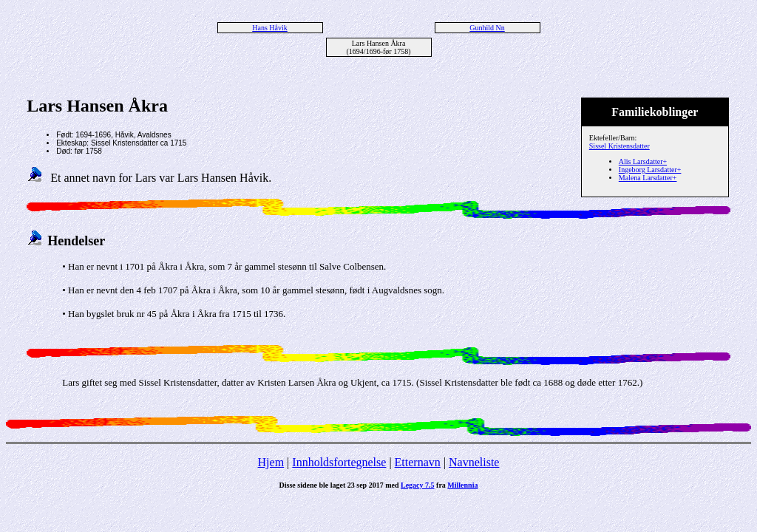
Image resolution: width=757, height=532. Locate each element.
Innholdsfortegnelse (339, 462)
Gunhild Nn (487, 28)
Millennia (462, 485)
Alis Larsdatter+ (643, 161)
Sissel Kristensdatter (619, 146)
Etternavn (418, 462)
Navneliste (474, 462)
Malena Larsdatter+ (648, 178)
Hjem (271, 462)
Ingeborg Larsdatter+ (650, 170)
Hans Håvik (270, 28)
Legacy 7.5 (418, 485)
